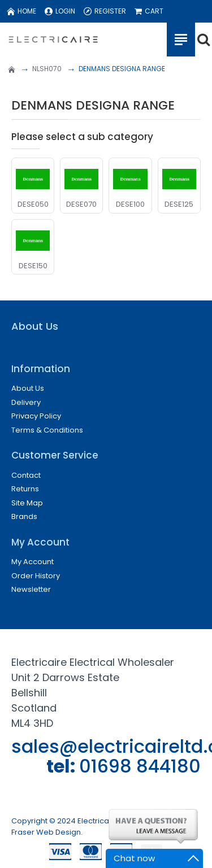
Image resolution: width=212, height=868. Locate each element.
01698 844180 (140, 766)
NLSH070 (47, 69)
